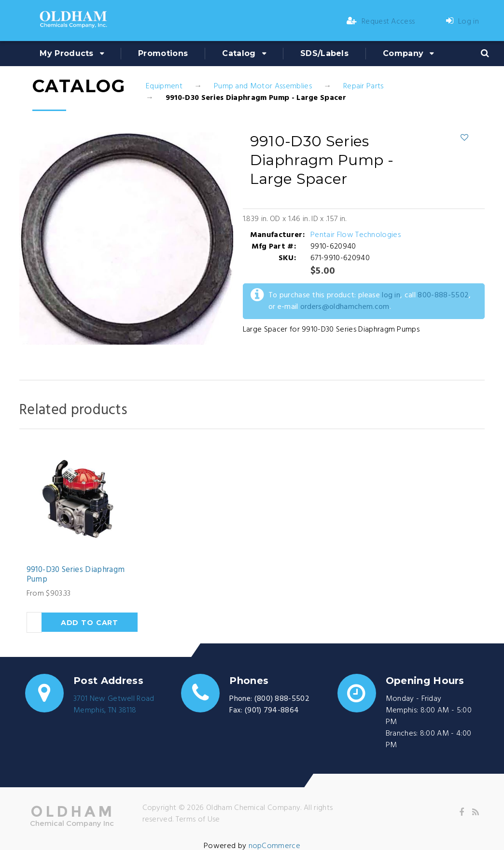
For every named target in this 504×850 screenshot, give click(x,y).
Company (403, 53)
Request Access (381, 22)
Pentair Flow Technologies (356, 235)
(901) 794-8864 (272, 711)
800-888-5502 (443, 295)
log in (391, 295)
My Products (67, 53)
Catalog (239, 53)
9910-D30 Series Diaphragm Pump (76, 575)
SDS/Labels (324, 53)
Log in (462, 22)
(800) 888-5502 (282, 699)
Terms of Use (198, 820)
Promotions (163, 53)
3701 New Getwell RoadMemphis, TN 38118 (114, 705)
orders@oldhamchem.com (345, 307)
